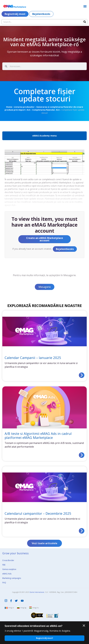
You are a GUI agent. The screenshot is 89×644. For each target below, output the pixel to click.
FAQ (4, 583)
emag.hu (36, 608)
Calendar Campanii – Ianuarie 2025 (33, 358)
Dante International (37, 592)
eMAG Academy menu (44, 136)
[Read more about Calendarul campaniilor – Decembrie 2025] (82, 531)
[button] (85, 6)
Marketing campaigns (12, 578)
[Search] (85, 22)
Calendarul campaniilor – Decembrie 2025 (38, 513)
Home (9, 107)
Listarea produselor (24, 107)
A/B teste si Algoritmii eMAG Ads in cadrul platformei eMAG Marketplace (38, 435)
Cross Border (8, 560)
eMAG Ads (7, 574)
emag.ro (11, 608)
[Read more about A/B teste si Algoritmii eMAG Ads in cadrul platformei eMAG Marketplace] (82, 455)
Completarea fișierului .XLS (46, 110)
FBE (4, 565)
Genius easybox (9, 569)
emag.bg (23, 608)
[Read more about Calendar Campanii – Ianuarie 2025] (82, 375)
